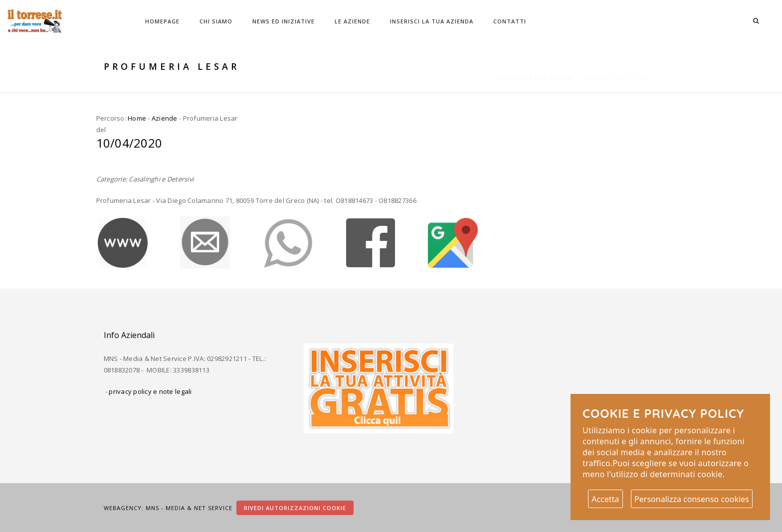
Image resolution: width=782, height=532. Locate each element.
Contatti (510, 21)
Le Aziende (352, 21)
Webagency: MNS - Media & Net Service (169, 508)
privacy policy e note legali (150, 391)
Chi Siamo (216, 21)
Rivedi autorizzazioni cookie (295, 508)
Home (137, 118)
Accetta (605, 499)
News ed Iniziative (284, 21)
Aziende (165, 118)
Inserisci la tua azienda (432, 21)
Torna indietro (616, 67)
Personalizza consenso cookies (692, 499)
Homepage (162, 21)
